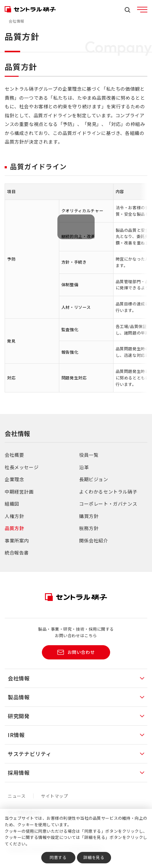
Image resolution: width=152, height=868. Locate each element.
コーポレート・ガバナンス (108, 504)
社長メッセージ (22, 467)
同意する (58, 857)
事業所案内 (17, 540)
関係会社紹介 (94, 540)
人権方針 (14, 516)
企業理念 (14, 479)
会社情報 (16, 21)
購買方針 (89, 516)
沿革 (84, 467)
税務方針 (89, 528)
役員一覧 (89, 455)
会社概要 (14, 455)
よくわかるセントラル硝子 (108, 492)
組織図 (12, 504)
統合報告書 (17, 553)
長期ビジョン (94, 479)
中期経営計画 (19, 492)
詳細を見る (94, 857)
